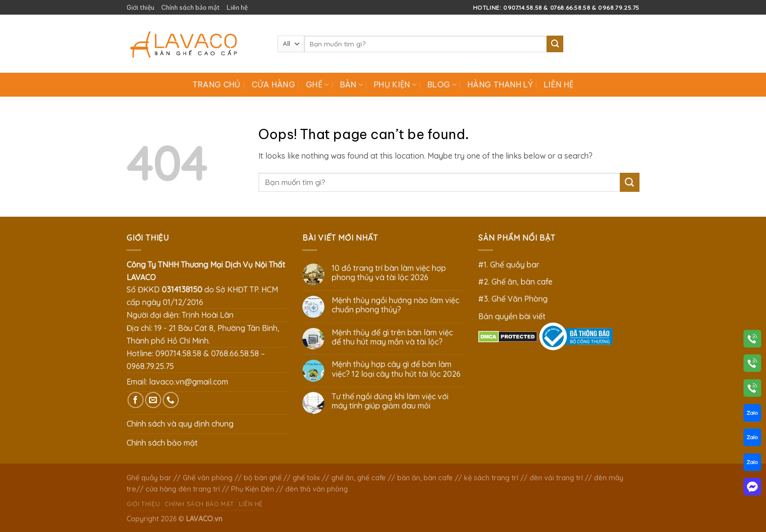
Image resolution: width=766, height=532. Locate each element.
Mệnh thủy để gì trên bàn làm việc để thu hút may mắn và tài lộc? (392, 337)
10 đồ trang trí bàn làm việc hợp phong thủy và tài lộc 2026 (389, 273)
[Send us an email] (153, 400)
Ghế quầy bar (149, 478)
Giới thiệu (140, 7)
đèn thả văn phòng (317, 489)
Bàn (351, 84)
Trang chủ (217, 84)
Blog (442, 84)
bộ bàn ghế (263, 478)
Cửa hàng (274, 84)
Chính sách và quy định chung (180, 424)
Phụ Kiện (395, 84)
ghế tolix (306, 478)
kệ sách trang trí (491, 478)
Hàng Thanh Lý (500, 84)
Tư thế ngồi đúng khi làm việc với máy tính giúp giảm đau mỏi (390, 401)
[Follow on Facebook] (136, 400)
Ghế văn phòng (208, 478)
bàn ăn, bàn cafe (425, 478)
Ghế (317, 84)
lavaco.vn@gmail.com (189, 382)
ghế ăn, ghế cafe (359, 478)
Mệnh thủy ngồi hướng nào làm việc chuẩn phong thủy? (395, 305)
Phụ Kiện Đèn (253, 489)
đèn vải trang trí (556, 478)
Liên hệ (237, 7)
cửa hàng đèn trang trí (183, 489)
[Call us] (171, 400)
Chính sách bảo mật (191, 7)
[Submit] (555, 44)
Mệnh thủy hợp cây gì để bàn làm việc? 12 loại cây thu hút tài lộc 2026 (396, 369)
